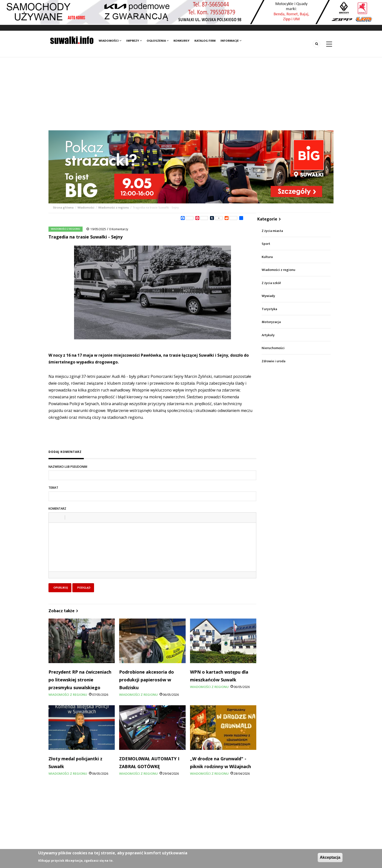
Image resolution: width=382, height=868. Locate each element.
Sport (266, 244)
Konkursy (181, 41)
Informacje (231, 41)
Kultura (267, 257)
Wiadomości (110, 41)
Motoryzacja (271, 322)
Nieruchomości (273, 348)
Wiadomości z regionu (114, 208)
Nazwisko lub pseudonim (68, 467)
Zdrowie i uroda (273, 361)
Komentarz (57, 509)
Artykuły (268, 335)
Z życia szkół (271, 283)
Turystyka (269, 309)
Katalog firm (205, 41)
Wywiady (268, 296)
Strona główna (64, 208)
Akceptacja (330, 857)
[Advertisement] (191, 94)
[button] (54, 517)
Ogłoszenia (158, 41)
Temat (53, 488)
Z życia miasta (272, 231)
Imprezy (134, 41)
